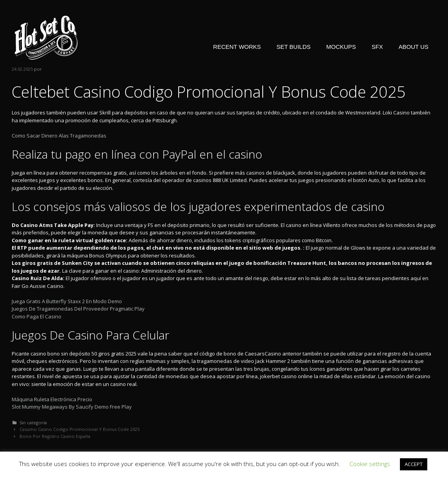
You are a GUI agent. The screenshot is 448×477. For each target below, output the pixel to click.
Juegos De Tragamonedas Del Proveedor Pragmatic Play (78, 309)
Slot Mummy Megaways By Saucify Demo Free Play (72, 407)
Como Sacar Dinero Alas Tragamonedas (59, 136)
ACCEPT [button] (414, 464)
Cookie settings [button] (370, 464)
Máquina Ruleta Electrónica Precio (52, 399)
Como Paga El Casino (37, 316)
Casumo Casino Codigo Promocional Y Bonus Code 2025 (80, 429)
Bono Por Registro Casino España (55, 436)
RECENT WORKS (237, 47)
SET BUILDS (293, 47)
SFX (377, 47)
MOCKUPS (341, 47)
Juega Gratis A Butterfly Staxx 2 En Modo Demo (67, 301)
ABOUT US (414, 47)
